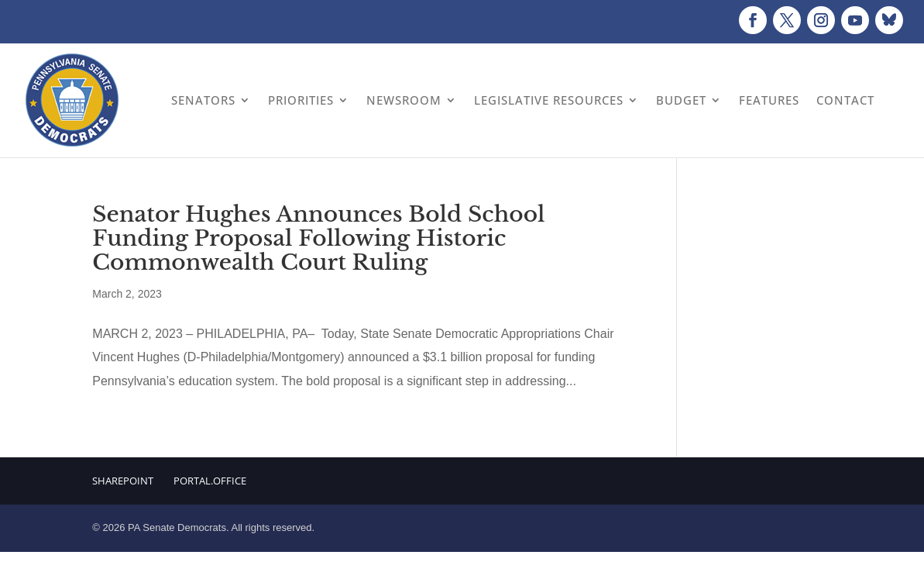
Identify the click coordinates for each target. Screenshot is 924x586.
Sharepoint (123, 481)
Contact (845, 100)
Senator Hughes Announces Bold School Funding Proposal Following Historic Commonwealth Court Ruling (318, 238)
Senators (203, 100)
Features (769, 100)
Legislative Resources (549, 100)
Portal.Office (210, 481)
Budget (681, 100)
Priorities (301, 100)
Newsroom (404, 100)
